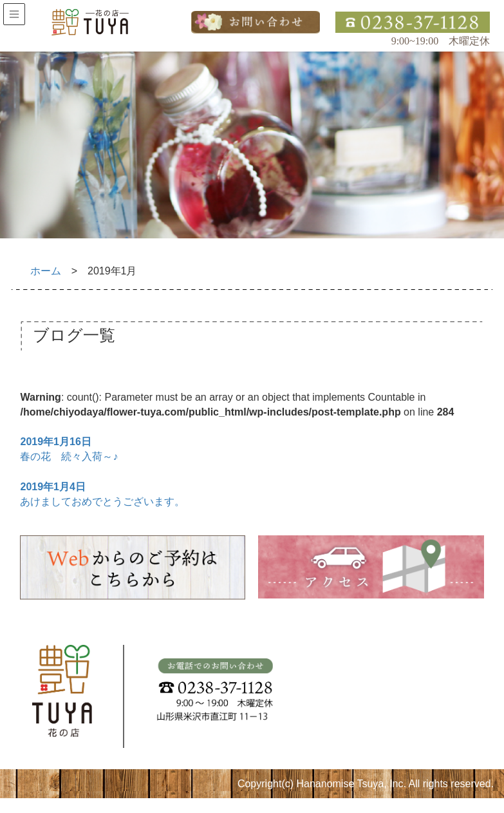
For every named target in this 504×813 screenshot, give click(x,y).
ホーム (46, 271)
